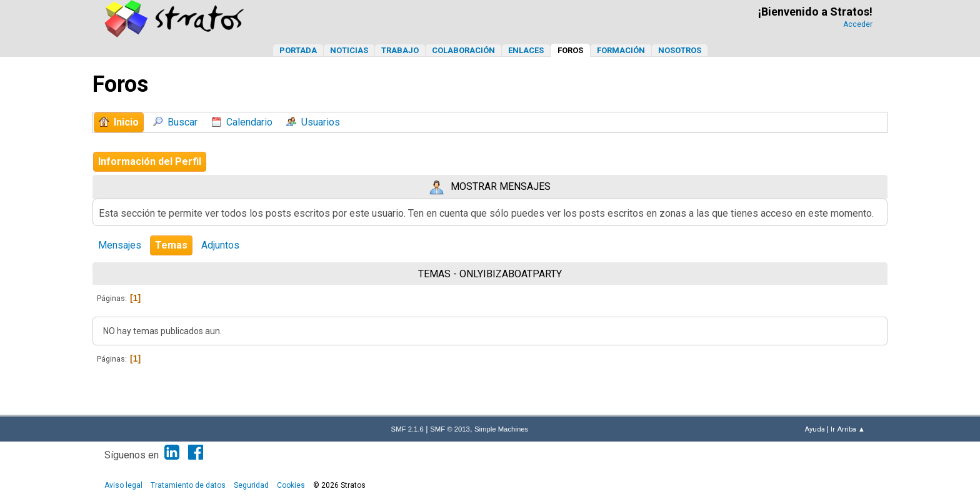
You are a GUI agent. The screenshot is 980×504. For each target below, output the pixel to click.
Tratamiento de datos (188, 485)
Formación (621, 50)
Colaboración (463, 50)
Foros (570, 50)
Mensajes (120, 245)
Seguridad (251, 485)
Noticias (349, 50)
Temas (171, 245)
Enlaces (526, 50)
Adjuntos (220, 245)
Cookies (291, 485)
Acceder (858, 24)
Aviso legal (123, 485)
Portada (298, 50)
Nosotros (680, 50)
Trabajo (400, 50)
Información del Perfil (150, 161)
